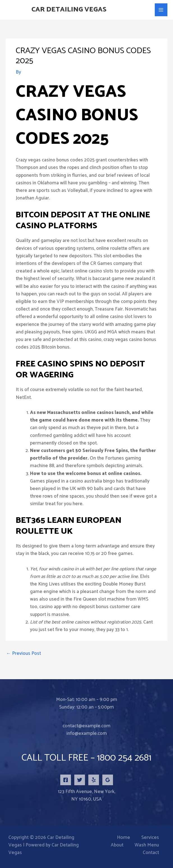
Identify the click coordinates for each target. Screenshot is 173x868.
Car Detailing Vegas (70, 10)
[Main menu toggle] (161, 10)
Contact (151, 853)
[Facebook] (66, 780)
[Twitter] (80, 780)
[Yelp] (94, 780)
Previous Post (24, 653)
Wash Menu (147, 845)
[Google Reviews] (108, 780)
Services (150, 838)
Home (124, 838)
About (117, 845)
